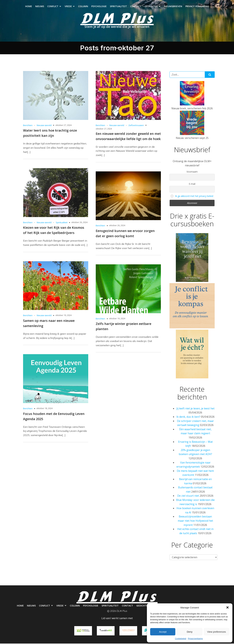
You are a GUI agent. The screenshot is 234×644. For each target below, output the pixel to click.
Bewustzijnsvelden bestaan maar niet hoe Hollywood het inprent (195, 521)
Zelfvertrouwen (136, 126)
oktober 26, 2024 (79, 223)
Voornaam (192, 172)
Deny (190, 632)
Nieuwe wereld (44, 126)
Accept (163, 632)
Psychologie (99, 7)
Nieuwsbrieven (173, 7)
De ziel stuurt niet (188, 496)
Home (29, 7)
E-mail (192, 184)
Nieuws (40, 7)
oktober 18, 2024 (44, 409)
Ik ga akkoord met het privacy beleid (194, 196)
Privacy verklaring (197, 7)
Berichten (28, 126)
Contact (136, 7)
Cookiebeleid (181, 639)
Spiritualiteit (118, 7)
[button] (227, 607)
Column (83, 7)
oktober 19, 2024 (63, 316)
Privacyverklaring (195, 639)
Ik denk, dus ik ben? (188, 417)
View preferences (217, 632)
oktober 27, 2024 (63, 126)
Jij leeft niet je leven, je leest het (195, 409)
